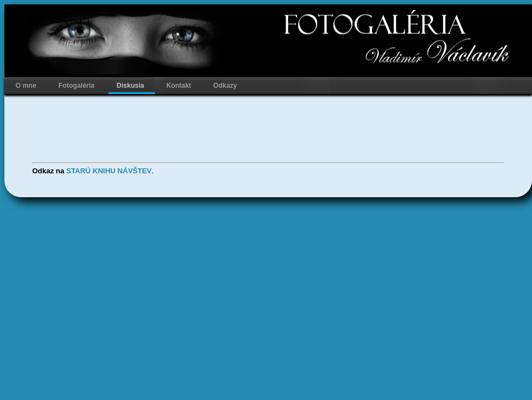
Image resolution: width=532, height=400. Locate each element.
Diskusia (130, 86)
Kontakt (179, 86)
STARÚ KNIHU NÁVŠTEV (109, 171)
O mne (26, 86)
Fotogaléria (76, 86)
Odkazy (225, 86)
